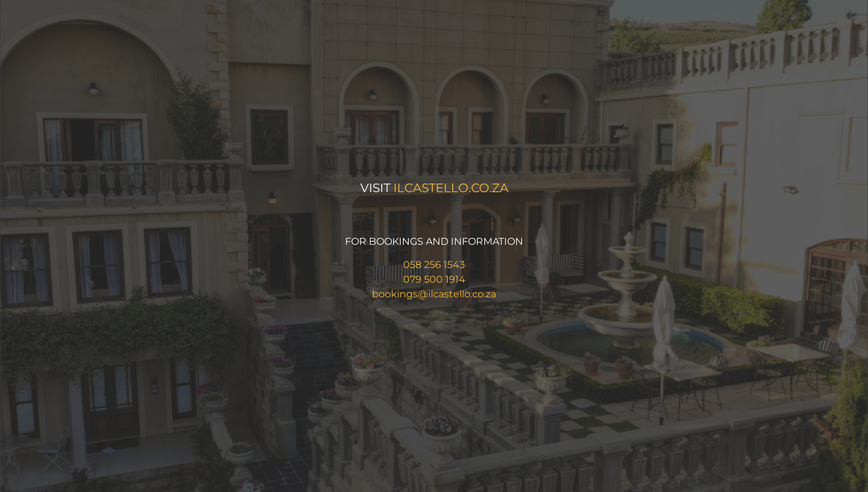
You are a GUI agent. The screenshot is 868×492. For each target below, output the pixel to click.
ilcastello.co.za (451, 188)
